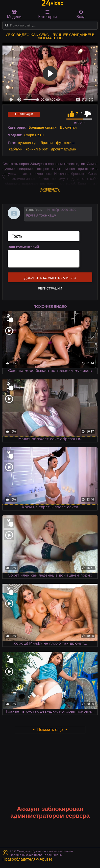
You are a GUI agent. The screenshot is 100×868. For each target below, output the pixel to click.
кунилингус (28, 143)
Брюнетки (68, 127)
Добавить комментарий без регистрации (50, 279)
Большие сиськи (42, 127)
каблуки (16, 149)
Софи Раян (34, 135)
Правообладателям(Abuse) (27, 859)
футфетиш (65, 143)
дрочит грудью (63, 149)
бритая (47, 143)
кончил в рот (37, 149)
